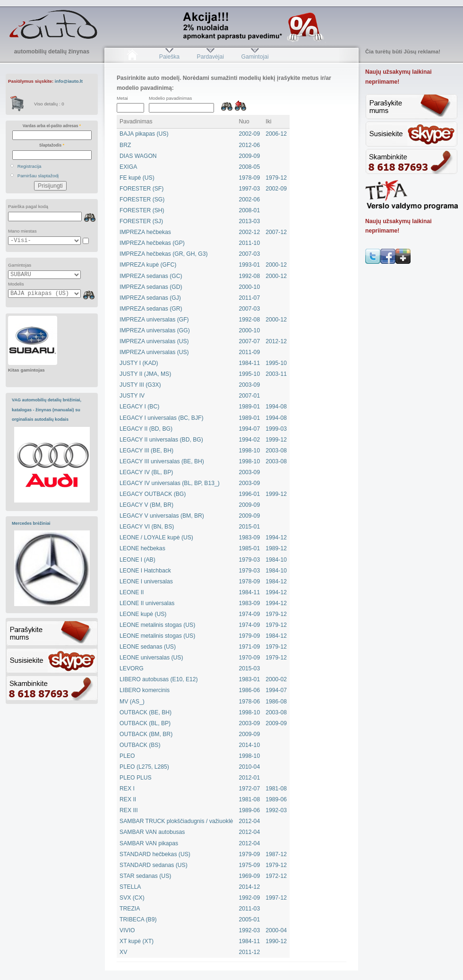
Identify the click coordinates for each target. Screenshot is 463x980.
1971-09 (250, 647)
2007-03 (250, 254)
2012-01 (250, 778)
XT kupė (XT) (137, 941)
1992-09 (250, 898)
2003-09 (250, 385)
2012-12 (276, 341)
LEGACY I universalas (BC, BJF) (161, 418)
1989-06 (276, 799)
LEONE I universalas (146, 581)
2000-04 (276, 930)
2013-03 (250, 221)
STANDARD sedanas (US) (154, 865)
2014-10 (250, 745)
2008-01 (250, 210)
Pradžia (132, 57)
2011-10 (250, 243)
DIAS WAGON (138, 156)
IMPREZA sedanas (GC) (151, 276)
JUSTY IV (132, 396)
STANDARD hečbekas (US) (155, 854)
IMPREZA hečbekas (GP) (152, 243)
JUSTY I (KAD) (139, 363)
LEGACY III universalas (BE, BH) (162, 461)
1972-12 (276, 876)
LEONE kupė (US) (143, 614)
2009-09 (250, 156)
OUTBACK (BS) (140, 745)
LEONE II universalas (147, 603)
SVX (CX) (132, 898)
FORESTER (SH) (142, 210)
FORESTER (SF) (141, 189)
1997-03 (250, 189)
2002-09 (250, 134)
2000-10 (250, 287)
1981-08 (276, 789)
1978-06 (250, 702)
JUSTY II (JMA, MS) (145, 374)
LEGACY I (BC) (139, 407)
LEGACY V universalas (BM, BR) (162, 516)
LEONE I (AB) (137, 560)
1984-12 (276, 581)
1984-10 (276, 560)
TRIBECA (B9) (138, 919)
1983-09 (250, 538)
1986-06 (250, 690)
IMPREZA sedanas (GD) (151, 287)
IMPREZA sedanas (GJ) (150, 298)
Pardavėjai (210, 57)
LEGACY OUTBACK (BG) (153, 494)
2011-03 (250, 909)
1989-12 (276, 548)
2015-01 (250, 527)
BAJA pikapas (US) (144, 134)
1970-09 (250, 658)
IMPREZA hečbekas (145, 232)
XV (123, 952)
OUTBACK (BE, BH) (146, 712)
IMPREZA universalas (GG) (155, 330)
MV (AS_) (132, 702)
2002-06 (250, 199)
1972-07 (250, 789)
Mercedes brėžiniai (31, 523)
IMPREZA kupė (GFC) (148, 265)
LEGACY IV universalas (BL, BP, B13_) (170, 483)
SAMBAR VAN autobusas (152, 832)
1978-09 (250, 178)
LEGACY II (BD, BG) (146, 429)
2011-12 (250, 952)
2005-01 (250, 919)
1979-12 (276, 178)
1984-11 (250, 363)
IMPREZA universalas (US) (154, 341)
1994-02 (250, 440)
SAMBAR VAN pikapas (149, 843)
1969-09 (250, 876)
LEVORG (132, 668)
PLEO (127, 756)
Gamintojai (255, 57)
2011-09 (250, 352)
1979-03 (250, 560)
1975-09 (250, 865)
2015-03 (250, 668)
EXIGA (128, 167)
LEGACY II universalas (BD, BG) (161, 440)
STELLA (130, 887)
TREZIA (130, 909)
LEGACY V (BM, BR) (146, 505)
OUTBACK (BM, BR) (146, 734)
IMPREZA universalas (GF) (154, 320)
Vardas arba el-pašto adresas (52, 126)
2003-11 (276, 374)
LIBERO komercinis (145, 690)
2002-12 (250, 232)
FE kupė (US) (137, 178)
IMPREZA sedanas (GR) (151, 309)
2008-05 (250, 167)
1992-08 (250, 276)
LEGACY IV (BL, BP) (146, 472)
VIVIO (127, 930)
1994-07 (250, 429)
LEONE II (132, 592)
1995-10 (276, 363)
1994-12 (276, 538)
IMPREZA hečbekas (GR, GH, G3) (163, 254)
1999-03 (276, 429)
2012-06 (250, 145)
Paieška (169, 57)
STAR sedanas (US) (145, 876)
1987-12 (276, 854)
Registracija (30, 166)
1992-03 (276, 810)
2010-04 (250, 767)
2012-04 (250, 821)
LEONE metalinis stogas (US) (157, 625)
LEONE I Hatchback (145, 571)
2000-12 (276, 265)
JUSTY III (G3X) (140, 385)
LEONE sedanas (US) (148, 647)
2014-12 (250, 887)
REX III (129, 810)
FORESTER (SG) (142, 199)
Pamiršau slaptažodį (38, 176)
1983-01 (250, 679)
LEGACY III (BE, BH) (146, 451)
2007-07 (250, 341)
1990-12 (276, 941)
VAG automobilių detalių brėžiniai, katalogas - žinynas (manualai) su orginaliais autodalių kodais (47, 410)
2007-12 (276, 232)
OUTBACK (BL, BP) (145, 723)
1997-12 (276, 898)
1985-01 (250, 548)
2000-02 (276, 679)
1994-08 (276, 407)
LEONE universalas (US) (151, 658)
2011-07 (250, 298)
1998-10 (250, 451)
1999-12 (276, 440)
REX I (127, 789)
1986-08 (276, 702)
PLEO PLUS (136, 778)
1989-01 (250, 407)
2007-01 (250, 396)
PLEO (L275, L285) (144, 767)
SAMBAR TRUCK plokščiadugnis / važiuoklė (176, 821)
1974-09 (250, 614)
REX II (128, 799)
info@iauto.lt (69, 81)
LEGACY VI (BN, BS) (147, 527)
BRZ (125, 145)
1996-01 (250, 494)
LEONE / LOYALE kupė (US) (156, 538)
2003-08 (276, 451)
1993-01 (250, 265)
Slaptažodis (52, 145)
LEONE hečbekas (142, 548)
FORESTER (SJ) (141, 221)
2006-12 (276, 134)
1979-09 (250, 636)
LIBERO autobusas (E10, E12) (159, 679)
